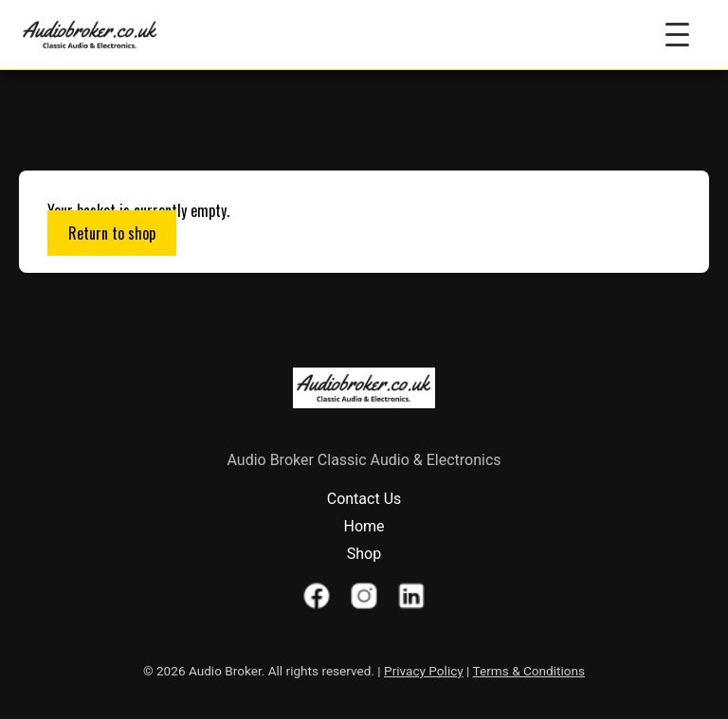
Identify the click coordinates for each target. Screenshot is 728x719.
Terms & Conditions (529, 671)
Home (364, 526)
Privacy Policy (424, 671)
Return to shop (112, 233)
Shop (364, 554)
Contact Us (364, 499)
